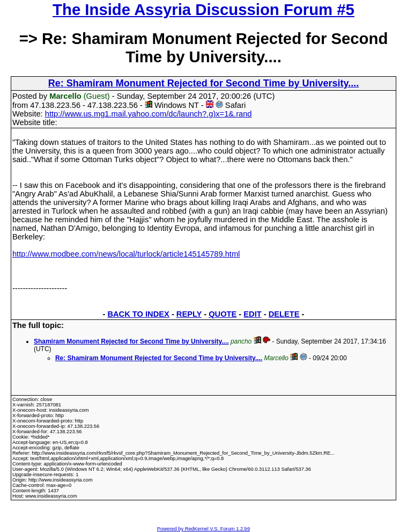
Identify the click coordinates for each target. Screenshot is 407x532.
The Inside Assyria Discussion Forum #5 (204, 9)
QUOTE (223, 314)
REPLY (189, 314)
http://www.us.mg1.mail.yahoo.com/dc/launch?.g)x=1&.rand (149, 114)
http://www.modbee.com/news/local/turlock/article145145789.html (126, 254)
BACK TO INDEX (138, 314)
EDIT (252, 314)
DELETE (284, 314)
